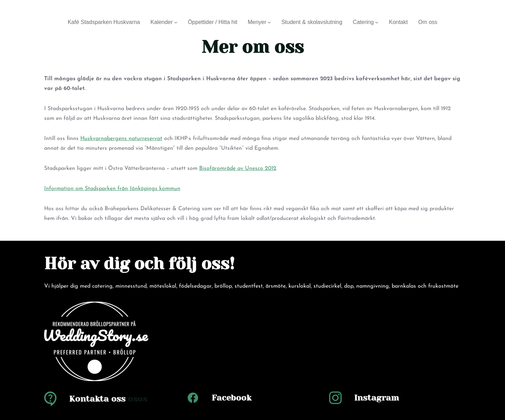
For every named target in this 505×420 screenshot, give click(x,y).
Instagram (377, 398)
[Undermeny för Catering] (377, 22)
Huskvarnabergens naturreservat (121, 139)
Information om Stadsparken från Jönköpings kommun (112, 189)
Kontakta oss (97, 399)
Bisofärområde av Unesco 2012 (238, 168)
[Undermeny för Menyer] (269, 22)
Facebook (231, 398)
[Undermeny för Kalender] (176, 22)
